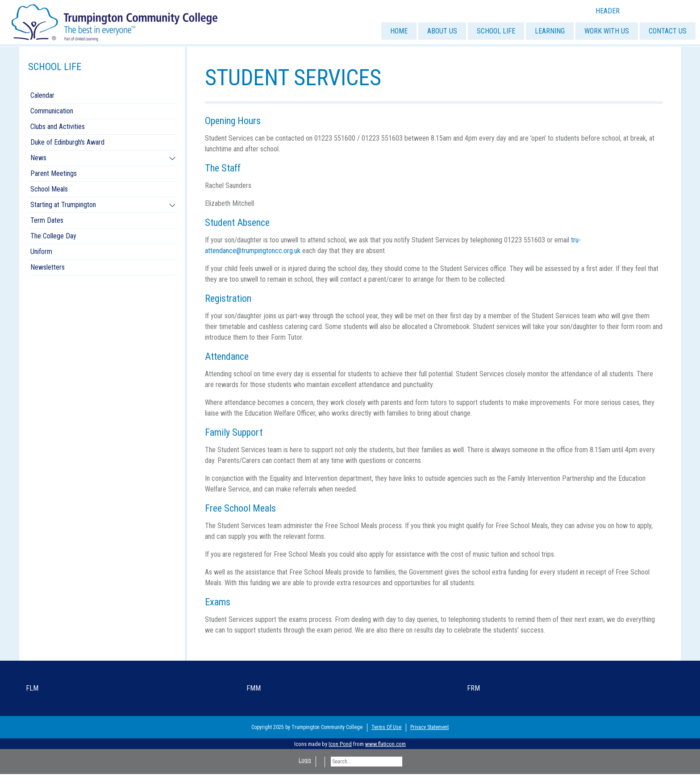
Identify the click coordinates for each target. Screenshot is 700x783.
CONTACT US (668, 31)
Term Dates (47, 220)
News (38, 158)
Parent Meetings (54, 173)
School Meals (49, 189)
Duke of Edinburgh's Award (67, 142)
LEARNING (550, 31)
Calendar (42, 95)
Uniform (41, 252)
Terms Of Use (386, 727)
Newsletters (48, 267)
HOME (399, 31)
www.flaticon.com (385, 744)
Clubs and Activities (58, 127)
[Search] (367, 762)
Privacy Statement (429, 727)
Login (305, 760)
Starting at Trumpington (63, 205)
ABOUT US (442, 31)
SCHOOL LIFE (496, 31)
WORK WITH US (607, 31)
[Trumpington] (115, 22)
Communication (52, 111)
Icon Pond (340, 744)
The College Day (53, 236)
